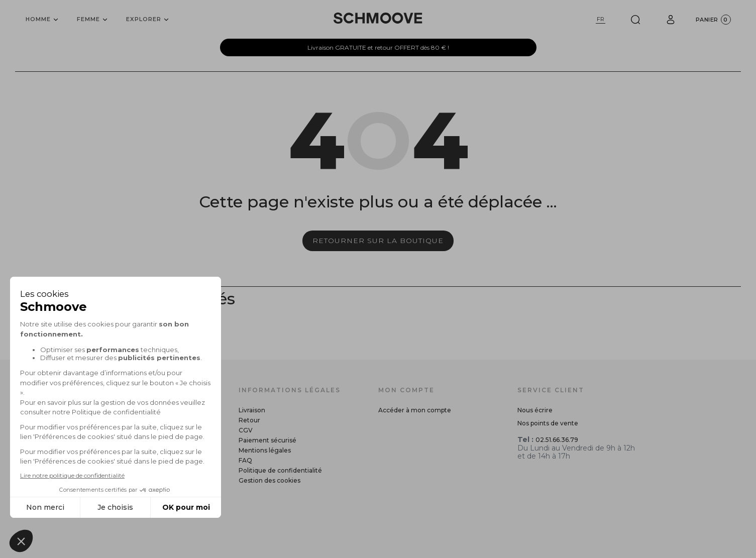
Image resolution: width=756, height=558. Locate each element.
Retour (249, 420)
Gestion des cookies (269, 480)
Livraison (252, 410)
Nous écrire (535, 410)
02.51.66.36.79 (557, 440)
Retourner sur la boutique (378, 241)
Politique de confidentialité (280, 470)
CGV (246, 430)
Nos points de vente (548, 423)
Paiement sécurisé (267, 440)
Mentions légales (265, 450)
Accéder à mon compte (415, 410)
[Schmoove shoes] (378, 18)
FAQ (245, 460)
